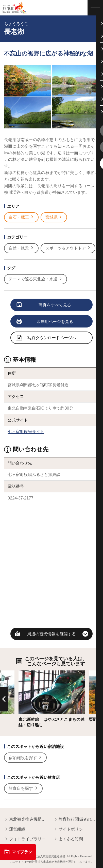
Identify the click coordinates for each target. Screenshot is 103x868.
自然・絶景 (21, 248)
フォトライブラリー (25, 839)
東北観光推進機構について (27, 819)
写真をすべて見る (44, 305)
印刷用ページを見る (45, 322)
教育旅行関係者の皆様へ (76, 819)
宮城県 (54, 217)
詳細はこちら (31, 673)
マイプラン (18, 852)
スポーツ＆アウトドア (68, 248)
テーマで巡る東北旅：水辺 (35, 279)
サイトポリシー (70, 829)
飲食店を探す (23, 788)
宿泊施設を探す (25, 758)
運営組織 (15, 829)
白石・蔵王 (21, 217)
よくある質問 (68, 839)
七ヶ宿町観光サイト (26, 432)
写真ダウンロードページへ (46, 338)
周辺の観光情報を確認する (52, 634)
